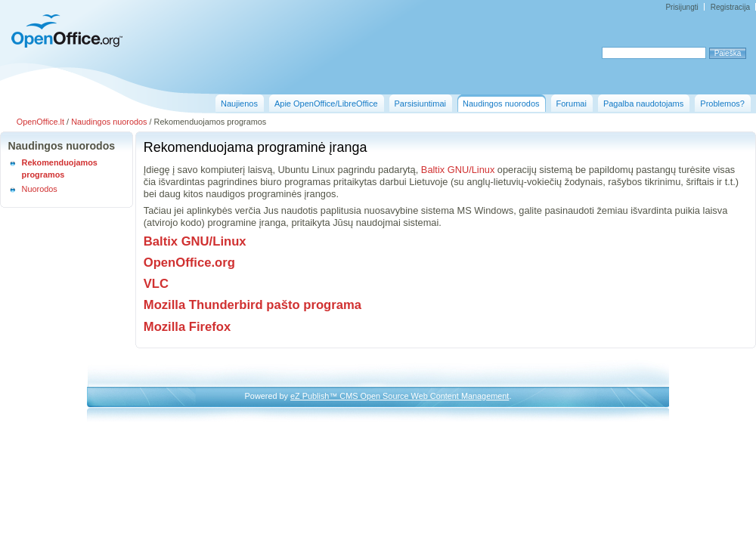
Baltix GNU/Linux (458, 170)
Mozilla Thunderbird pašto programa (253, 305)
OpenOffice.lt (40, 122)
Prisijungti (682, 7)
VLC (156, 284)
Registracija (730, 7)
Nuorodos (40, 189)
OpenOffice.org (189, 263)
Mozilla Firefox (187, 327)
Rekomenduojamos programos (60, 168)
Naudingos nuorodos (109, 122)
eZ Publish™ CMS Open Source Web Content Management (400, 396)
